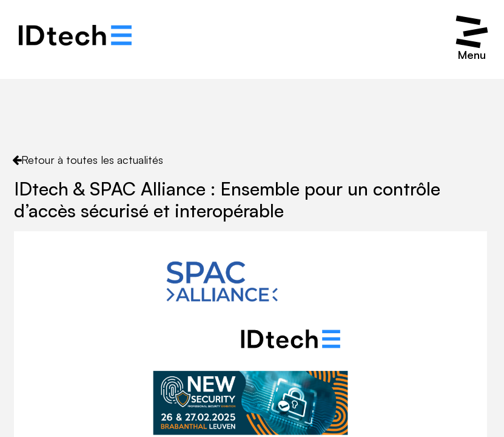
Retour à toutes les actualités (88, 160)
